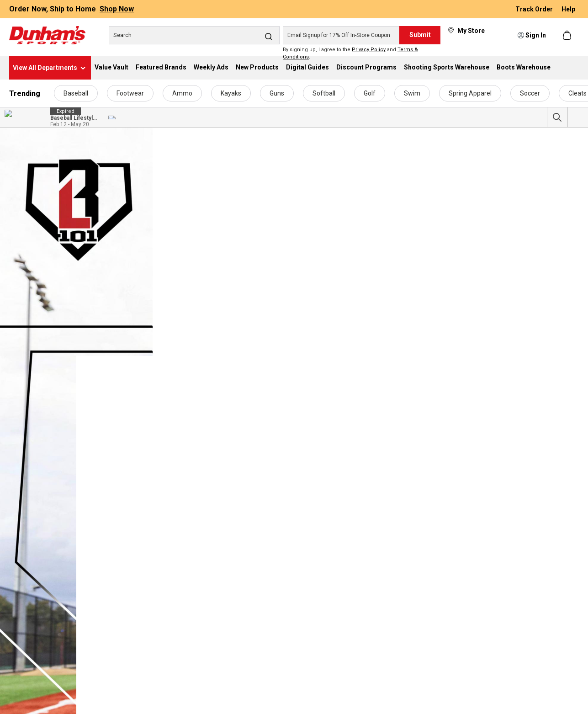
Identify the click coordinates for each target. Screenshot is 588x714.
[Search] (194, 35)
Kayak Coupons (255, 613)
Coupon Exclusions (489, 629)
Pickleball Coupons (260, 677)
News (112, 661)
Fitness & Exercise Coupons (272, 597)
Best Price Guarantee (493, 597)
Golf (370, 93)
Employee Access (130, 629)
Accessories (27, 581)
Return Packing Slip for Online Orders (516, 677)
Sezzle (360, 645)
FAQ (110, 645)
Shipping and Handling (494, 693)
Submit (420, 35)
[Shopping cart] (568, 35)
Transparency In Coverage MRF (149, 709)
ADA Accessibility (487, 581)
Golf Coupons (252, 629)
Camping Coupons (259, 709)
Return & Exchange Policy (499, 661)
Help (568, 9)
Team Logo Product (37, 661)
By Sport (21, 613)
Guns (277, 93)
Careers (116, 597)
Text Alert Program (377, 597)
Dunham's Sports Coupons (270, 581)
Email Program (371, 581)
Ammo (182, 93)
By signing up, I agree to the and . (350, 53)
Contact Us (551, 493)
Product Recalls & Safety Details (509, 645)
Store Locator (124, 677)
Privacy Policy (369, 50)
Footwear (130, 93)
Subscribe (345, 493)
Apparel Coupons (257, 661)
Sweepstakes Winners (136, 693)
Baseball (76, 93)
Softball (324, 93)
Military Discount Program (387, 629)
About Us (117, 581)
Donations (119, 613)
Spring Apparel (470, 93)
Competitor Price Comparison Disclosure (521, 613)
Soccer (530, 93)
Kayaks (231, 93)
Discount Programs (377, 613)
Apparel (21, 597)
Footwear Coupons (260, 645)
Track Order (535, 9)
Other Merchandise (37, 645)
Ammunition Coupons (264, 693)
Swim (412, 93)
